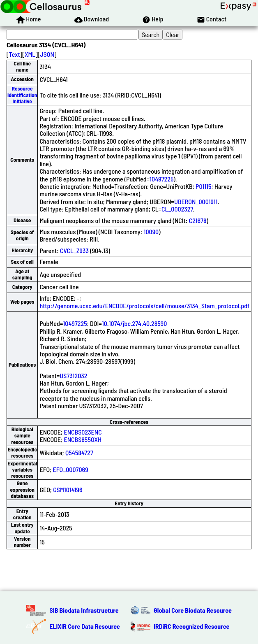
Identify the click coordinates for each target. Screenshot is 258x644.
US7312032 (73, 375)
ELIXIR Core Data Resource (85, 626)
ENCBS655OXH (82, 439)
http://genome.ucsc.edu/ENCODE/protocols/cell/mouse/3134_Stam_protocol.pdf (144, 306)
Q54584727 (79, 452)
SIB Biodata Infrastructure (84, 610)
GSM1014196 (68, 489)
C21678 (198, 220)
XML (30, 54)
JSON (47, 54)
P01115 (203, 186)
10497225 (161, 179)
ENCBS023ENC (83, 432)
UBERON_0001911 (196, 201)
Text (15, 54)
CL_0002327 (177, 209)
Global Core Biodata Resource (193, 610)
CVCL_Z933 (74, 250)
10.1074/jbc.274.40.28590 (135, 323)
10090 (151, 231)
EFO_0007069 (70, 469)
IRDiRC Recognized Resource (191, 626)
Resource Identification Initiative (22, 95)
